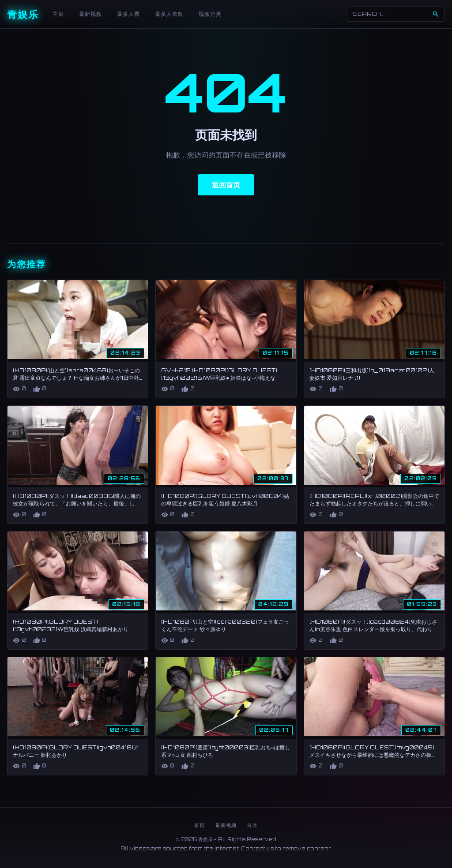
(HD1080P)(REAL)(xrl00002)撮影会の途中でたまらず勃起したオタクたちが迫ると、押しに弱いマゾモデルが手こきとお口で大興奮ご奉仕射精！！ (374, 503)
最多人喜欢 (169, 14)
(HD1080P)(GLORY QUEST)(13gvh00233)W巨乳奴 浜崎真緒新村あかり (71, 625)
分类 (252, 825)
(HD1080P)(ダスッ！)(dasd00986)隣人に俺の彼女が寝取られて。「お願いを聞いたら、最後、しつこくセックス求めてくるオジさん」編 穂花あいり (77, 503)
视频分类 (210, 14)
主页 (58, 14)
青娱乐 (23, 14)
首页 (200, 825)
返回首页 (226, 185)
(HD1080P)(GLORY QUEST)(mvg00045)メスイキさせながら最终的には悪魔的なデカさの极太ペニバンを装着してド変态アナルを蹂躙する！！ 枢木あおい (374, 758)
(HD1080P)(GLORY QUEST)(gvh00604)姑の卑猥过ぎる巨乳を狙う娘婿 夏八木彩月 (225, 500)
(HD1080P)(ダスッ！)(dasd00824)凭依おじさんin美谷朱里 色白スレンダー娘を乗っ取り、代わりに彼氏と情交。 (374, 629)
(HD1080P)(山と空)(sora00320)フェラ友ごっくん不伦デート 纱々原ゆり (225, 625)
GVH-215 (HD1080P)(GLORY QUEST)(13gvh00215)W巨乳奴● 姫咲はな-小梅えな (219, 374)
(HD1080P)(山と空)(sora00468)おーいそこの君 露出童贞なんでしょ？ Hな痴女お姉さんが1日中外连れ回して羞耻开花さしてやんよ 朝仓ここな (76, 378)
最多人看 (128, 14)
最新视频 (90, 14)
